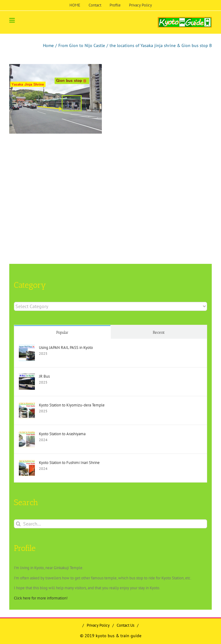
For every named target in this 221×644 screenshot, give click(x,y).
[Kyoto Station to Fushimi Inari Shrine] (27, 463)
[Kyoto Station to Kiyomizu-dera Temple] (27, 405)
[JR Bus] (27, 377)
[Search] (18, 524)
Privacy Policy (98, 625)
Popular (62, 332)
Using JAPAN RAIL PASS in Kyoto (66, 348)
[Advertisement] (111, 183)
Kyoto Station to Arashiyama (62, 434)
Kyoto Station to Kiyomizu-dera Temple (72, 405)
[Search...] (111, 524)
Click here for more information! (41, 598)
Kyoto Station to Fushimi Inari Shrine (69, 463)
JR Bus (44, 376)
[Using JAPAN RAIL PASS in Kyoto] (27, 348)
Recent (159, 332)
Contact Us (125, 625)
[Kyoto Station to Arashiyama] (27, 434)
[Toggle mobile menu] (13, 20)
